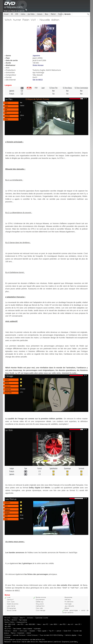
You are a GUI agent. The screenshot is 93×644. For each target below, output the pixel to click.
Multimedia (37, 629)
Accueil (6, 14)
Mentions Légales (71, 635)
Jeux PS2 (62, 624)
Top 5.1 (51, 631)
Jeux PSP (8, 626)
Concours (40, 14)
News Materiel (27, 629)
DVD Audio (23, 631)
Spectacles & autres (42, 618)
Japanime (36, 56)
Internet (29, 633)
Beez (21, 102)
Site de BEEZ (38, 80)
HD (12, 14)
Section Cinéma (9, 622)
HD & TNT (8, 629)
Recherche (68, 14)
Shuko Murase (38, 65)
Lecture (59, 631)
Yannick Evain (16, 642)
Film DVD (7, 618)
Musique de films (22, 622)
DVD (17, 14)
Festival (13, 633)
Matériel (53, 14)
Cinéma (23, 14)
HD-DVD (14, 620)
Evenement (21, 633)
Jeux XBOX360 (30, 624)
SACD (15, 631)
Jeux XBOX (54, 624)
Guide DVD (67, 631)
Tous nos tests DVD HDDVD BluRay (51, 635)
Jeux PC (45, 624)
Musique (15, 618)
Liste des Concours (19, 635)
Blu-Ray (7, 620)
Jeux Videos (31, 14)
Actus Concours (32, 635)
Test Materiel (23, 620)
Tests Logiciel (42, 631)
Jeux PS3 (20, 624)
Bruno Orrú (35, 642)
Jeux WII (70, 624)
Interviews (8, 631)
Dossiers (32, 631)
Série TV (22, 618)
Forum (60, 14)
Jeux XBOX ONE (10, 624)
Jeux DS (78, 624)
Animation (30, 618)
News (47, 14)
